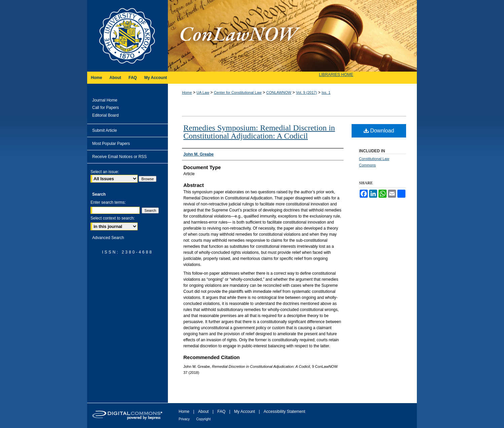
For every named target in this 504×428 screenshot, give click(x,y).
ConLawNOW (292, 36)
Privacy (184, 419)
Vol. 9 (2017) (307, 92)
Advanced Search (108, 238)
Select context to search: (113, 218)
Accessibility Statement (284, 412)
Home (187, 92)
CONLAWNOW (279, 92)
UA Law (203, 92)
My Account (245, 412)
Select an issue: (105, 172)
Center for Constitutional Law (238, 92)
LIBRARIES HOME (336, 75)
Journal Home (105, 100)
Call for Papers (105, 108)
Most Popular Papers (111, 144)
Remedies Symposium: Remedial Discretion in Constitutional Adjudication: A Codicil (259, 132)
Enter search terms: (108, 202)
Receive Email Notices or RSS (119, 157)
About (203, 412)
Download (379, 131)
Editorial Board (105, 115)
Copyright (203, 419)
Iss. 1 (326, 92)
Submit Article (104, 130)
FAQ (221, 412)
